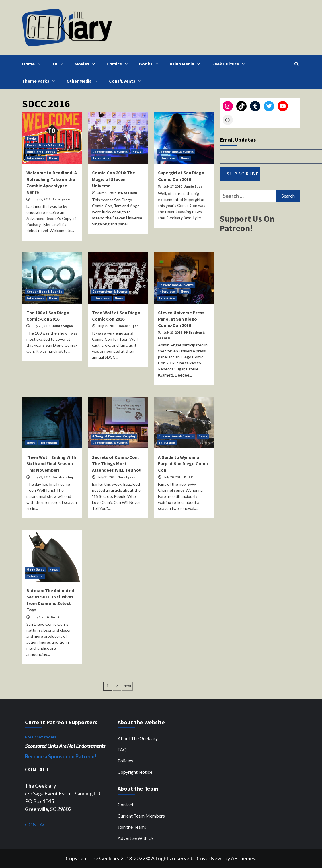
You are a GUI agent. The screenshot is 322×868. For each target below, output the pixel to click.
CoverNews (210, 858)
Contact (126, 804)
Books (150, 64)
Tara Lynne (61, 199)
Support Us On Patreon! (247, 223)
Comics (118, 64)
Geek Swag (36, 569)
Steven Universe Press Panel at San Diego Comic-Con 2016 (181, 319)
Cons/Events (126, 81)
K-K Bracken (128, 193)
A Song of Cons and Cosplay (114, 436)
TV (59, 64)
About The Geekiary (138, 738)
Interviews (35, 158)
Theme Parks (40, 81)
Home (33, 64)
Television (101, 158)
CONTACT (37, 824)
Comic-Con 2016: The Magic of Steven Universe (114, 179)
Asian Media (186, 64)
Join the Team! (132, 827)
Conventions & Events (44, 145)
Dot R (188, 477)
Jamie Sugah (194, 186)
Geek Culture (229, 64)
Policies (125, 761)
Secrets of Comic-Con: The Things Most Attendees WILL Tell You (117, 464)
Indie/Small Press (41, 152)
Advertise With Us (136, 838)
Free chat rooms (41, 737)
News (53, 158)
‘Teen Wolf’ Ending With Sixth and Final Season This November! (51, 464)
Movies (86, 64)
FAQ (122, 749)
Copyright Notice (135, 772)
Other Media (83, 81)
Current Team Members (141, 816)
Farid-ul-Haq (63, 477)
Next (127, 686)
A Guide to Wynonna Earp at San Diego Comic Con (183, 464)
